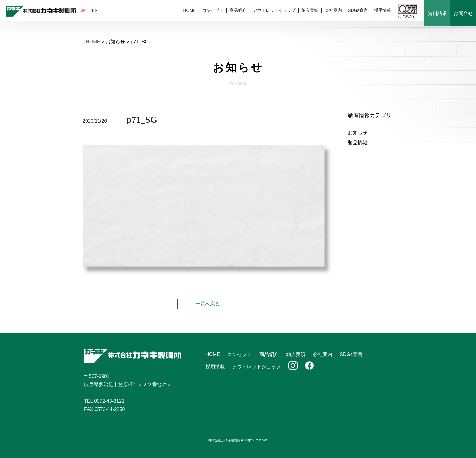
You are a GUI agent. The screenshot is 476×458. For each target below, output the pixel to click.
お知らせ (358, 133)
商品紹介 (238, 10)
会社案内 (333, 10)
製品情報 (358, 143)
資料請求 (437, 13)
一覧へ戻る (208, 304)
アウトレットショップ (274, 10)
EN (95, 10)
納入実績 (310, 10)
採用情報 (382, 10)
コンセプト (213, 10)
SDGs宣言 (358, 10)
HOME (189, 10)
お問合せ (463, 13)
